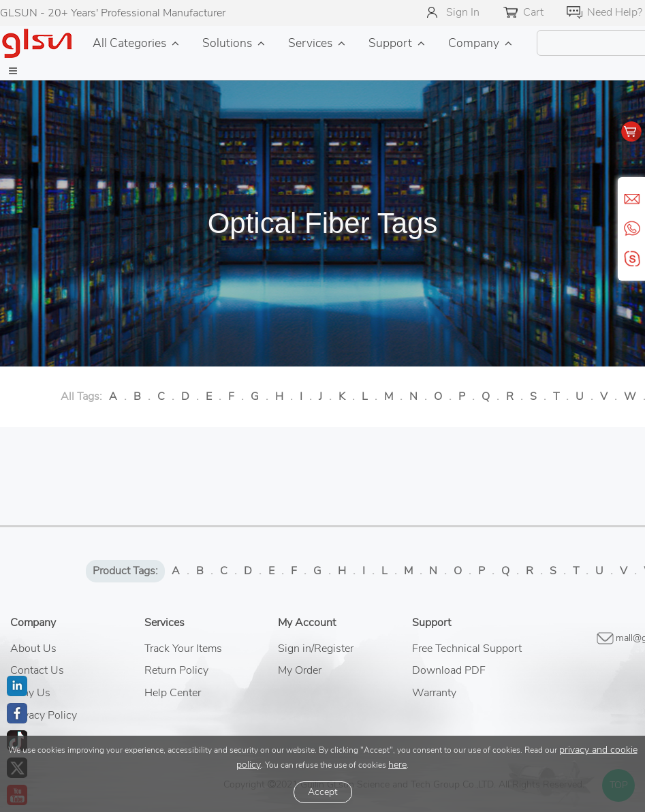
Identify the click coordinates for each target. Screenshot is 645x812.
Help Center (173, 693)
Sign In (463, 12)
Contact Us (37, 670)
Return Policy (176, 670)
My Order (300, 670)
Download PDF (449, 670)
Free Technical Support (467, 649)
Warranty (434, 693)
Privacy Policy (44, 715)
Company (474, 43)
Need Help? (615, 12)
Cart (533, 12)
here (397, 765)
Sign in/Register (316, 649)
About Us (33, 649)
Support (390, 43)
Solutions (227, 43)
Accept (323, 792)
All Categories (129, 43)
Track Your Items (183, 649)
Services (310, 43)
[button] (13, 72)
